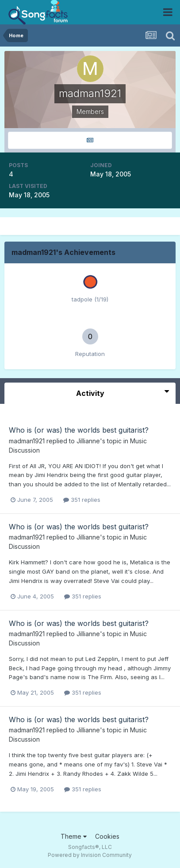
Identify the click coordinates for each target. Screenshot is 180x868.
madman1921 (27, 441)
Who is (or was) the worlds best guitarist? (79, 430)
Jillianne (88, 441)
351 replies (82, 500)
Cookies (107, 836)
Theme (74, 836)
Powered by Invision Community (90, 855)
